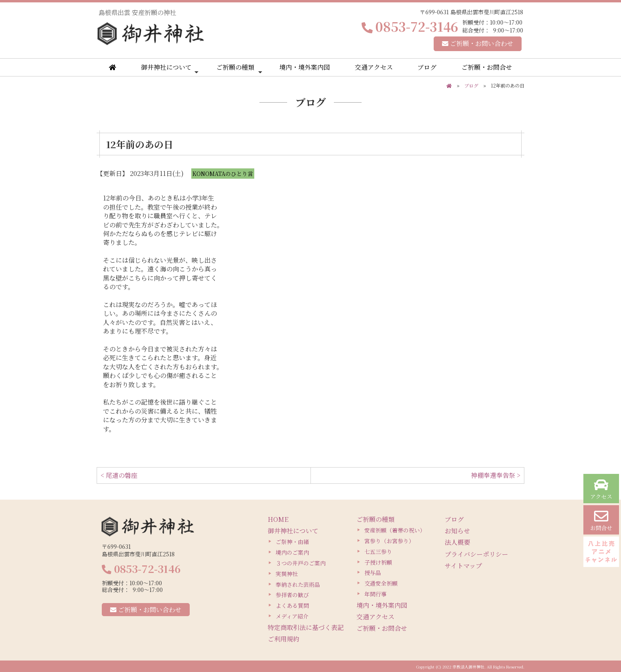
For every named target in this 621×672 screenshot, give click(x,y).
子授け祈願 (378, 562)
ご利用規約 (284, 639)
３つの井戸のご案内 (301, 563)
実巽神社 (287, 574)
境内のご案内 (292, 552)
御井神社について (170, 69)
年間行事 (375, 594)
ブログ (427, 67)
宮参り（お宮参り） (389, 541)
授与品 (373, 573)
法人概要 (457, 542)
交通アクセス (374, 67)
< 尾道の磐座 (119, 475)
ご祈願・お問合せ (487, 67)
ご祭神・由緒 (292, 542)
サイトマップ (463, 566)
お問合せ (601, 520)
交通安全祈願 (381, 583)
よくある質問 (292, 605)
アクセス (601, 489)
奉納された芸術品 (298, 584)
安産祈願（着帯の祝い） (395, 530)
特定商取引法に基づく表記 (306, 627)
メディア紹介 (292, 616)
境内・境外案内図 (305, 67)
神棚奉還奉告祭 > (496, 475)
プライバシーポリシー (476, 554)
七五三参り (378, 552)
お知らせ (457, 531)
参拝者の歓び (292, 595)
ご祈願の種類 (239, 69)
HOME (278, 519)
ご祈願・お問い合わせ (478, 43)
